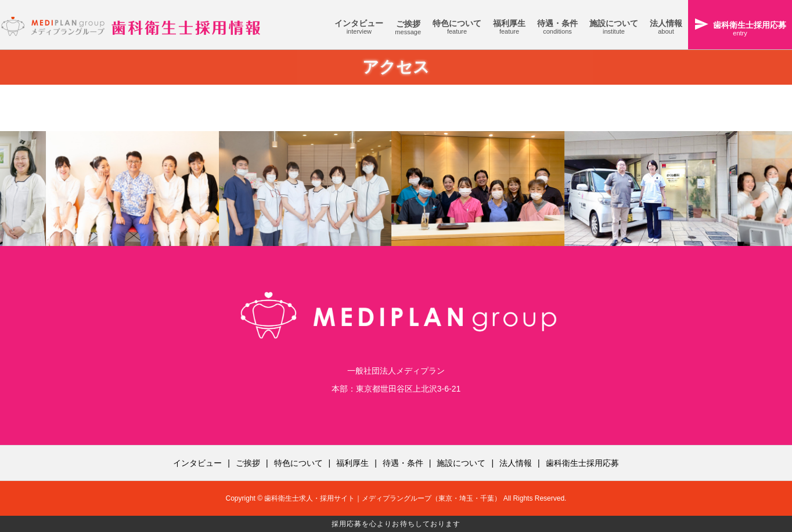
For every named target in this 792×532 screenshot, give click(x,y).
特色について (298, 463)
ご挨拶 (248, 463)
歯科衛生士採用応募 (582, 463)
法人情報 (516, 463)
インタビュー (197, 463)
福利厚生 (352, 463)
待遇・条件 (403, 463)
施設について (461, 463)
